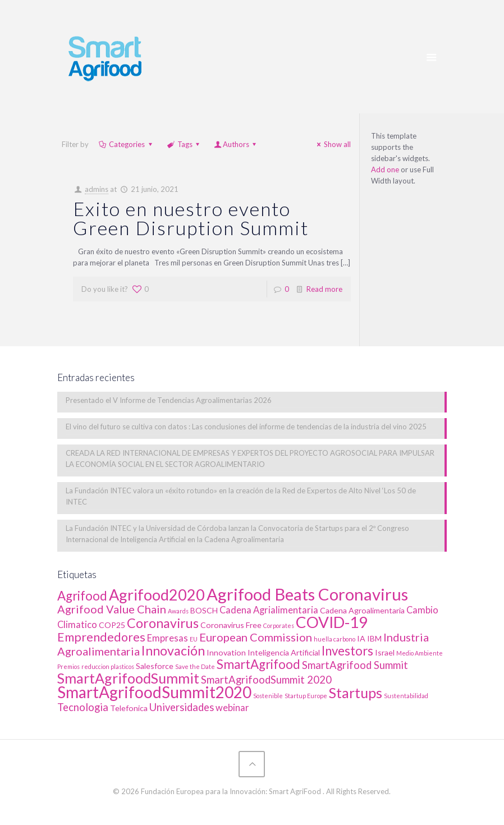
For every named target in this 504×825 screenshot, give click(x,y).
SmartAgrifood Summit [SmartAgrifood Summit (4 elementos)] (355, 665)
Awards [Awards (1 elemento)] (178, 611)
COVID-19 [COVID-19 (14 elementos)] (332, 622)
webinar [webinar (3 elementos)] (232, 708)
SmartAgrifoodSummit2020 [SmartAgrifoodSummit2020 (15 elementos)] (154, 692)
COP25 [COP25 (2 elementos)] (112, 625)
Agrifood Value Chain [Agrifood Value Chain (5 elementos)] (112, 609)
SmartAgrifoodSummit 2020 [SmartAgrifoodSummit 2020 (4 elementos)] (266, 680)
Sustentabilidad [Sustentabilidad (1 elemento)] (406, 696)
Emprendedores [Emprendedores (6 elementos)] (101, 637)
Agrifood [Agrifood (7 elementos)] (82, 596)
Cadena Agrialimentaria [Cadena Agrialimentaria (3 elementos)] (269, 610)
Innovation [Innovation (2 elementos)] (226, 652)
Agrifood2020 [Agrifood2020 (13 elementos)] (157, 595)
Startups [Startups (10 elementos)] (356, 693)
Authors (236, 144)
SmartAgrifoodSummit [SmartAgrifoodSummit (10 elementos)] (128, 678)
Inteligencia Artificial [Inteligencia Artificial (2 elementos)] (284, 652)
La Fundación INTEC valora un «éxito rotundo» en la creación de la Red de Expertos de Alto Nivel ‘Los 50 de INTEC (241, 496)
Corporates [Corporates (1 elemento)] (279, 625)
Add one (385, 169)
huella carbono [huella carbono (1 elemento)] (335, 639)
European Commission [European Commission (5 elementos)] (256, 637)
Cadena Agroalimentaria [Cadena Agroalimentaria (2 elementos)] (362, 610)
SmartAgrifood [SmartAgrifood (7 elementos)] (258, 664)
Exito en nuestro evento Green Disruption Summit (191, 218)
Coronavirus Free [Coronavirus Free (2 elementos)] (231, 625)
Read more (324, 289)
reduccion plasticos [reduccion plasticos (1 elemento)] (108, 666)
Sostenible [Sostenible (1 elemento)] (268, 696)
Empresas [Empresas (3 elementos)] (168, 638)
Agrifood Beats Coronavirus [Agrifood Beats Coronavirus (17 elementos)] (307, 594)
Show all (332, 144)
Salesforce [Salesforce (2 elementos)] (155, 666)
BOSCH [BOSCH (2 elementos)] (204, 610)
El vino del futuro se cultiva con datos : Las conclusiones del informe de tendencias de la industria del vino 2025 (246, 427)
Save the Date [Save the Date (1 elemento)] (195, 666)
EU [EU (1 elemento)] (194, 639)
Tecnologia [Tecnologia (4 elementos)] (83, 707)
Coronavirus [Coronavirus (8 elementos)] (163, 623)
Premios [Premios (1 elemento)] (68, 666)
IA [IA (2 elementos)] (361, 638)
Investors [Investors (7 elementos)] (347, 651)
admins (97, 189)
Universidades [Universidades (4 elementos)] (182, 707)
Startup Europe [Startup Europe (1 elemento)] (306, 696)
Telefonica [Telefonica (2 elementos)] (129, 708)
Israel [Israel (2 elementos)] (385, 652)
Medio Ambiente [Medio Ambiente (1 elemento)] (420, 653)
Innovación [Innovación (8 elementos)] (173, 650)
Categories (126, 144)
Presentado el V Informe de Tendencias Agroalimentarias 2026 (169, 400)
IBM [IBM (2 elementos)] (374, 638)
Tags (184, 144)
